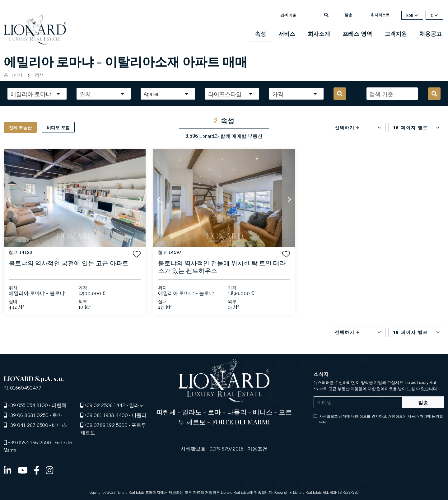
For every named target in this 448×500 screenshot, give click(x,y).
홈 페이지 (14, 75)
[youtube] (23, 470)
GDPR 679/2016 (227, 448)
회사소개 (319, 33)
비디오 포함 (58, 127)
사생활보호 (194, 448)
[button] (137, 254)
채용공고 (431, 33)
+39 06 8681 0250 (28, 415)
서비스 (287, 33)
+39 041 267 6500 (28, 425)
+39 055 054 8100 (28, 405)
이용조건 (257, 448)
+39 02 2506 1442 (105, 405)
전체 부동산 (20, 127)
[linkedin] (8, 470)
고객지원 (396, 33)
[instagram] (50, 470)
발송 (348, 15)
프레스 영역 (357, 33)
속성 (260, 33)
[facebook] (37, 470)
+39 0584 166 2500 (30, 442)
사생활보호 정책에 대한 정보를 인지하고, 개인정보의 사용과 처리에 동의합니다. (381, 419)
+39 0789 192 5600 (106, 425)
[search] (326, 14)
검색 (39, 75)
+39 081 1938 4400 (106, 415)
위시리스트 (380, 15)
